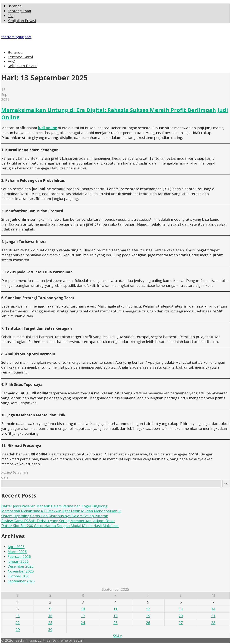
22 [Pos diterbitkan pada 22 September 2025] (18, 623)
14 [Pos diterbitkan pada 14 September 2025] (213, 609)
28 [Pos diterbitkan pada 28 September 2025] (213, 623)
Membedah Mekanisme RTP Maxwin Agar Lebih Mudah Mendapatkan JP (61, 511)
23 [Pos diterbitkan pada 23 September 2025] (50, 623)
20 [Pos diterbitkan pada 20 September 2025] (181, 616)
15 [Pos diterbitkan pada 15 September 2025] (18, 616)
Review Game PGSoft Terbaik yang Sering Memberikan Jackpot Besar (58, 521)
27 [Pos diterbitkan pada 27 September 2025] (181, 623)
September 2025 (21, 581)
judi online (47, 128)
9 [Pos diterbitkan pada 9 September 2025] (50, 609)
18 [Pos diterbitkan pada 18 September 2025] (115, 616)
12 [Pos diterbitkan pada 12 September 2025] (148, 609)
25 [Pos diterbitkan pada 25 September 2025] (115, 623)
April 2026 (16, 547)
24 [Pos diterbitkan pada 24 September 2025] (83, 623)
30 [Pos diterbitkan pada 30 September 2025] (50, 630)
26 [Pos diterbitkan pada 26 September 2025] (148, 623)
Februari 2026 (19, 556)
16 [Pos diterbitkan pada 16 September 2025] (50, 616)
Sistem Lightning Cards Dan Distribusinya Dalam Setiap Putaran (55, 516)
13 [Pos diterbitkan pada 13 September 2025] (181, 609)
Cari (5, 477)
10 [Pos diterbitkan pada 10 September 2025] (83, 609)
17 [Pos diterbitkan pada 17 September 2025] (83, 616)
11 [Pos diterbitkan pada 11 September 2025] (115, 609)
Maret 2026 (17, 552)
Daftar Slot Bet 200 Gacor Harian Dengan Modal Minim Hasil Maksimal (60, 526)
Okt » (117, 635)
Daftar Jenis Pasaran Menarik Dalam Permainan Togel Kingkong (54, 506)
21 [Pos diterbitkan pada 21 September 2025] (213, 616)
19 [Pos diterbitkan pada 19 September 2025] (148, 616)
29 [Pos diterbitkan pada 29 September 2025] (18, 630)
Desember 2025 (21, 566)
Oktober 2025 (19, 576)
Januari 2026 (18, 561)
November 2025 (21, 571)
